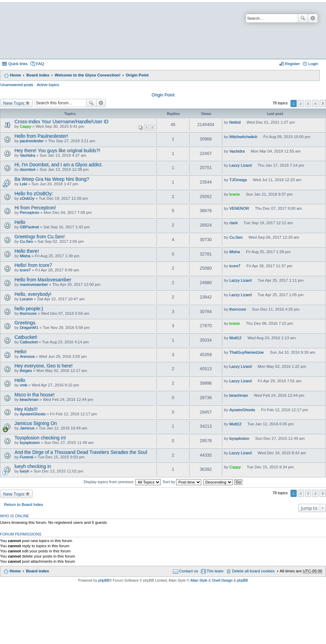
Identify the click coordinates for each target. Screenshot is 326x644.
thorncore (28, 313)
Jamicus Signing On (36, 423)
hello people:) (29, 309)
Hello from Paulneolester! (41, 136)
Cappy (25, 126)
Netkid (235, 122)
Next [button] (323, 103)
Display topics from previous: (122, 482)
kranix (235, 194)
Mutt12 (235, 338)
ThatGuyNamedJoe (246, 352)
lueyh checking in (33, 466)
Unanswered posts (17, 85)
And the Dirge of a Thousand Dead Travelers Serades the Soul (81, 452)
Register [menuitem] (292, 64)
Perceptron (29, 212)
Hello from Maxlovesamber (43, 280)
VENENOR (239, 208)
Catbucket (29, 342)
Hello (20, 222)
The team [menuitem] (215, 571)
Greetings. (26, 323)
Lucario (26, 299)
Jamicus (27, 428)
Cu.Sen (26, 241)
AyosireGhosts (33, 414)
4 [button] (315, 103)
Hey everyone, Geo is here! (44, 366)
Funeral (26, 457)
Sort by (182, 482)
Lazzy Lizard (240, 165)
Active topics (48, 85)
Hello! (21, 352)
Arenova (27, 356)
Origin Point (137, 75)
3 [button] (308, 103)
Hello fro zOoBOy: (34, 194)
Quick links (18, 64)
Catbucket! (26, 337)
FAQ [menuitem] (40, 64)
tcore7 (25, 270)
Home (16, 75)
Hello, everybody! (33, 294)
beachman (29, 399)
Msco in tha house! (34, 395)
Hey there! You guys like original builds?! (57, 150)
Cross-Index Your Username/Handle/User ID (62, 122)
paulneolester (32, 141)
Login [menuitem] (313, 64)
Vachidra (27, 155)
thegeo (26, 371)
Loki (23, 184)
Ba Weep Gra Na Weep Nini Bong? (52, 179)
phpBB (104, 580)
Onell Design (222, 580)
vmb (23, 385)
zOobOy (27, 198)
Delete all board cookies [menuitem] (253, 571)
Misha (25, 256)
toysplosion (30, 443)
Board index (38, 75)
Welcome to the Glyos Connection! (88, 75)
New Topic (14, 103)
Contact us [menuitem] (189, 571)
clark (233, 223)
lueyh (24, 471)
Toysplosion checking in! (40, 438)
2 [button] (301, 103)
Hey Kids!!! (26, 409)
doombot (27, 169)
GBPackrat (29, 227)
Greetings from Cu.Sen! (40, 237)
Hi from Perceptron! (35, 208)
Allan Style (199, 580)
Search (303, 18)
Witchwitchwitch (243, 137)
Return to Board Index (24, 505)
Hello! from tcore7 (33, 265)
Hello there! (27, 251)
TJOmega (238, 180)
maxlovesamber (34, 284)
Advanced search (313, 18)
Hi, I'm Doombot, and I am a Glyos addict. (59, 165)
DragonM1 (29, 328)
